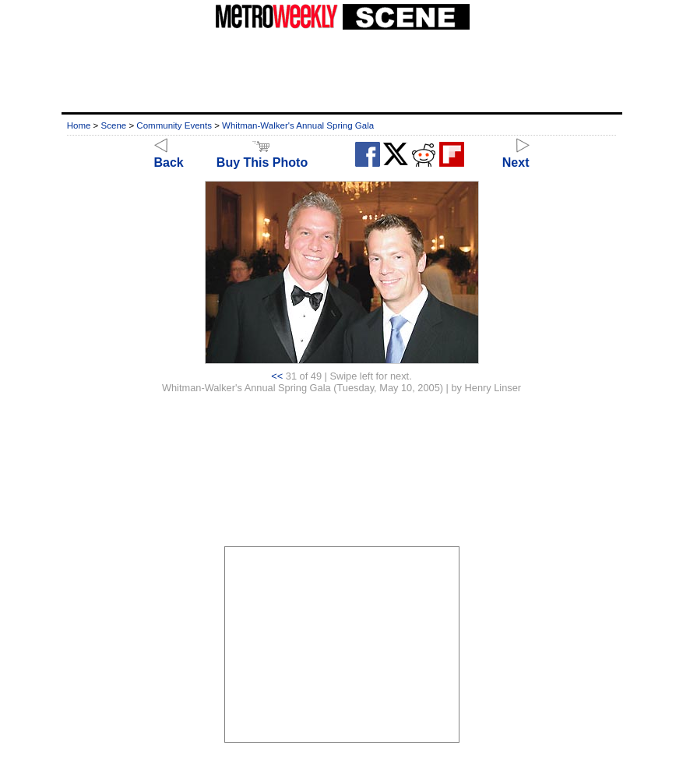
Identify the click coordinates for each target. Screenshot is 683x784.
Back (169, 155)
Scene (114, 125)
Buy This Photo (262, 155)
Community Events (174, 125)
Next (516, 155)
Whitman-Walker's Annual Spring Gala (298, 125)
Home (79, 125)
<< (277, 376)
